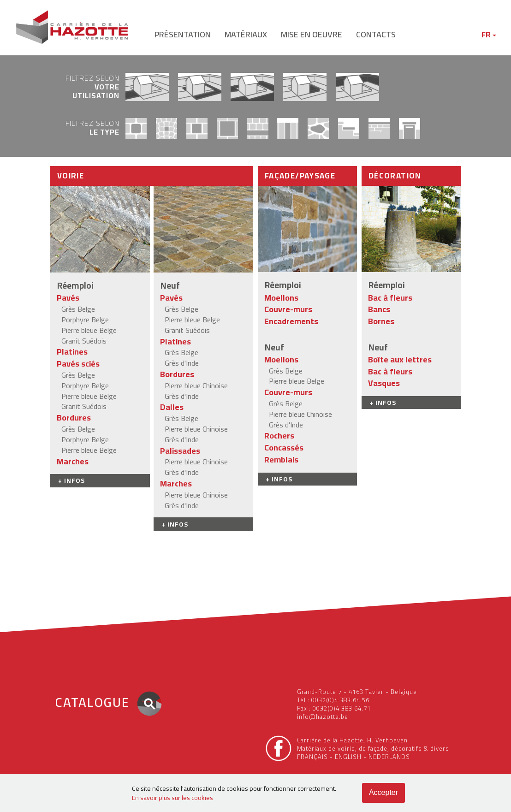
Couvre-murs (288, 309)
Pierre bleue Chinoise (196, 385)
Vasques (384, 383)
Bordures (74, 418)
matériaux (246, 34)
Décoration (395, 176)
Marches (73, 461)
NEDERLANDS (389, 757)
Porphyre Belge (85, 320)
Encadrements (291, 321)
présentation (183, 34)
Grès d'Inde (182, 363)
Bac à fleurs (390, 298)
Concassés (284, 447)
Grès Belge (78, 309)
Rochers (279, 436)
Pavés (68, 298)
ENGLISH (348, 757)
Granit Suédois (84, 341)
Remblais (281, 459)
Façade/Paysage (300, 176)
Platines (72, 352)
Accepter (383, 792)
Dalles (172, 407)
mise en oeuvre (312, 34)
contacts (376, 34)
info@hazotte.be (323, 717)
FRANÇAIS (312, 757)
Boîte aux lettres (400, 359)
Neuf (170, 285)
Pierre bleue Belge (89, 330)
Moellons (281, 298)
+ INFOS (71, 480)
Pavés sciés (78, 364)
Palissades (180, 451)
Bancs (379, 309)
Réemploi (75, 285)
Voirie (71, 176)
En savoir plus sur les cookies (172, 798)
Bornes (381, 321)
